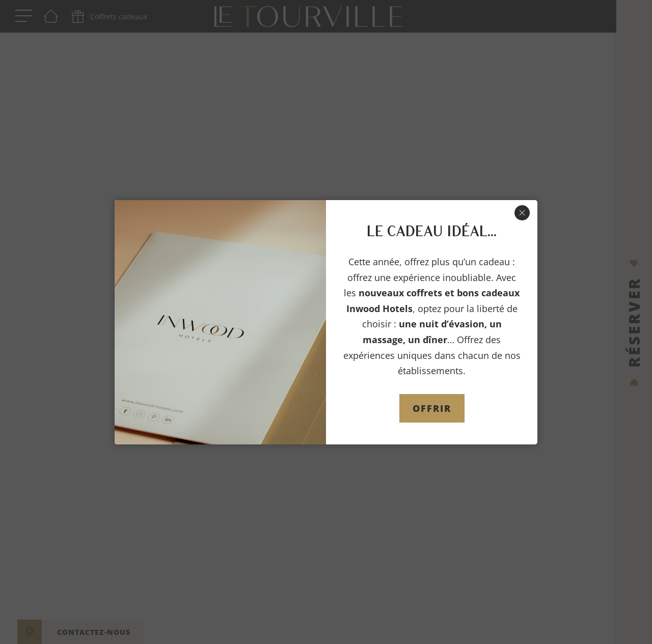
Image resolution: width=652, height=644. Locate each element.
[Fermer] (522, 213)
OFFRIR (432, 408)
